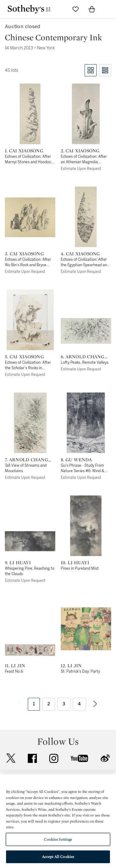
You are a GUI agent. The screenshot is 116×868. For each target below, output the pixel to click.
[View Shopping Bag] (92, 9)
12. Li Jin (71, 666)
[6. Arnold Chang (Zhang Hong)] (86, 331)
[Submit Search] (59, 9)
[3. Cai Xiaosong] (30, 217)
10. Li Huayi (75, 563)
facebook (32, 758)
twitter (11, 758)
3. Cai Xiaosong (24, 254)
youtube (79, 758)
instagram (54, 758)
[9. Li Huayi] (30, 541)
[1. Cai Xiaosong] (30, 114)
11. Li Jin (15, 666)
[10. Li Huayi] (86, 526)
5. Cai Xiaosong (24, 357)
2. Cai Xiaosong (80, 151)
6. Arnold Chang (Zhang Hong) (83, 357)
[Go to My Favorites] (76, 9)
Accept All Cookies (58, 857)
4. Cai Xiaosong (80, 254)
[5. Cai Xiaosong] (30, 320)
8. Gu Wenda (76, 460)
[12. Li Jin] (86, 629)
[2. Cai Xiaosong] (86, 114)
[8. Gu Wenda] (86, 423)
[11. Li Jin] (30, 650)
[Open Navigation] (108, 9)
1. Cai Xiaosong (24, 151)
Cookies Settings (58, 839)
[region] (58, 821)
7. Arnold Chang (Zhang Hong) (26, 460)
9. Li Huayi (18, 563)
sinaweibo (105, 758)
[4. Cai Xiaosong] (86, 217)
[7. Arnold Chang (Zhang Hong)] (30, 423)
